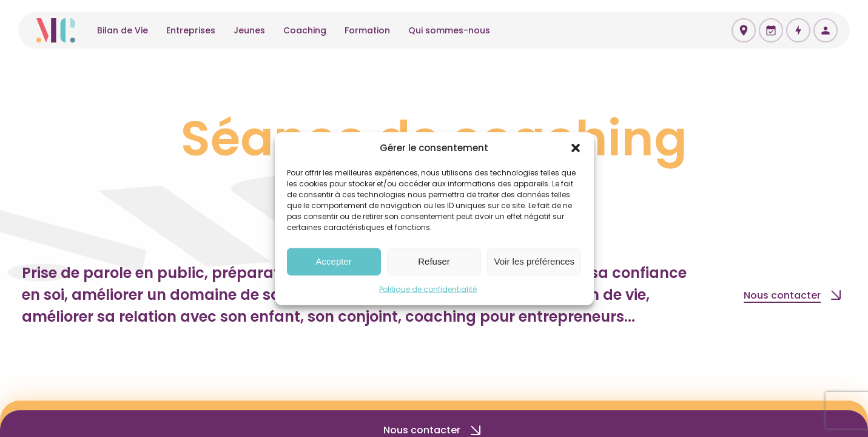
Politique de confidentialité (428, 289)
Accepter (334, 261)
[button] (576, 148)
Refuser (434, 261)
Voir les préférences (535, 261)
